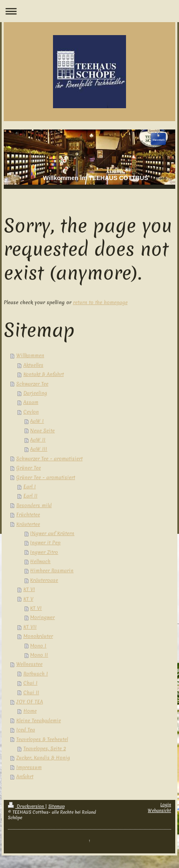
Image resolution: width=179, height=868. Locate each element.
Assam (31, 402)
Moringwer (42, 617)
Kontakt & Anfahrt (44, 374)
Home (30, 711)
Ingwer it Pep (45, 543)
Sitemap (57, 806)
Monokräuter (38, 636)
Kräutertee (28, 524)
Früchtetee (28, 515)
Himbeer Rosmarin (52, 571)
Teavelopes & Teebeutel (42, 739)
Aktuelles (33, 365)
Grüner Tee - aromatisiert (46, 477)
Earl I (30, 487)
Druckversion (26, 806)
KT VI (29, 589)
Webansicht (159, 810)
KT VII (30, 627)
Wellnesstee (29, 664)
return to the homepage (100, 302)
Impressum (29, 767)
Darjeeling (35, 393)
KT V (28, 599)
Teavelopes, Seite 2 (45, 749)
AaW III (39, 449)
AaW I (37, 421)
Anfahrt (25, 777)
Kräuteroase (44, 580)
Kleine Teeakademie (39, 721)
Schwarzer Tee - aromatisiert (49, 459)
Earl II (30, 496)
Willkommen (30, 355)
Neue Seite (42, 431)
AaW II (38, 440)
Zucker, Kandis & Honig (43, 758)
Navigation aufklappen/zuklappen (89, 11)
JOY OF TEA (30, 702)
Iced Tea (26, 730)
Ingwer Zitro (44, 552)
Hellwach (40, 561)
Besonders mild (34, 505)
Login (166, 805)
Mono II (39, 655)
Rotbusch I (36, 674)
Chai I (30, 683)
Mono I (38, 646)
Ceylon (31, 412)
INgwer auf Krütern (52, 533)
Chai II (31, 693)
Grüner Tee (29, 468)
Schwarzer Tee (32, 384)
